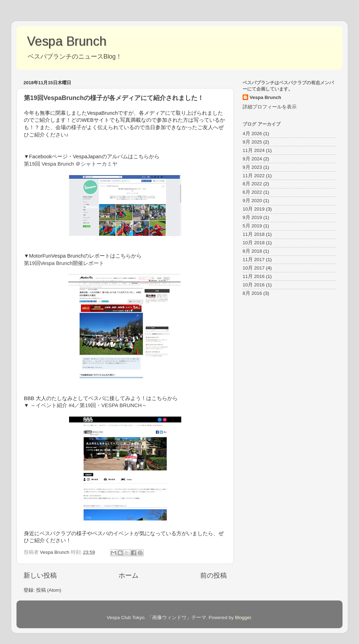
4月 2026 (252, 134)
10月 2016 (254, 285)
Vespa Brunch (67, 41)
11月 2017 (254, 260)
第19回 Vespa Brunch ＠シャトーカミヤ (71, 164)
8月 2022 (252, 184)
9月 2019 (252, 217)
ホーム (128, 575)
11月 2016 (254, 276)
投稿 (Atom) (49, 590)
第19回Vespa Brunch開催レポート (64, 263)
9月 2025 (252, 142)
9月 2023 (252, 167)
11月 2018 (254, 234)
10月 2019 (254, 209)
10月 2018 (254, 243)
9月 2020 (252, 201)
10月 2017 (254, 268)
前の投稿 (214, 575)
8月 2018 (252, 251)
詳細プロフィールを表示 (270, 107)
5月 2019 (252, 226)
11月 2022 (254, 176)
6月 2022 (252, 192)
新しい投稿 (40, 575)
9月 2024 (252, 159)
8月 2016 (252, 293)
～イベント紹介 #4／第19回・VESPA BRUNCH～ (89, 405)
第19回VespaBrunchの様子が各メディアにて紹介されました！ (114, 98)
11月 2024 (254, 150)
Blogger (243, 618)
